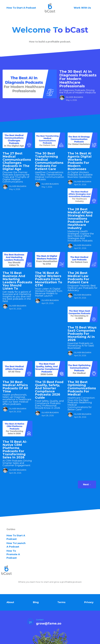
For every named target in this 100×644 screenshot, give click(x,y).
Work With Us (82, 8)
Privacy (89, 602)
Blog (36, 602)
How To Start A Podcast (21, 8)
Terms (61, 602)
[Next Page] (87, 484)
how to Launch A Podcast (16, 545)
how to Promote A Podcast (13, 554)
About (10, 602)
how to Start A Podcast (16, 537)
